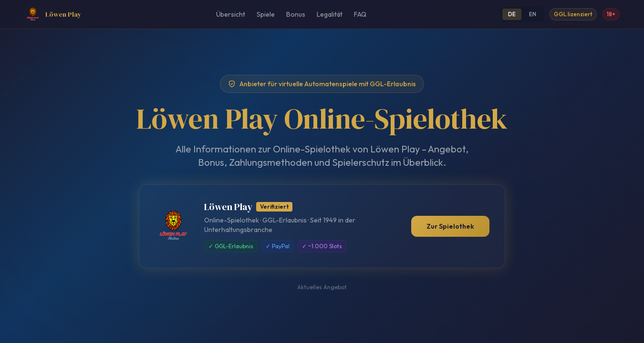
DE (512, 14)
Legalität (330, 14)
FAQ (360, 14)
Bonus (296, 14)
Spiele (266, 14)
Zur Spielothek (450, 226)
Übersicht (231, 14)
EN (533, 14)
